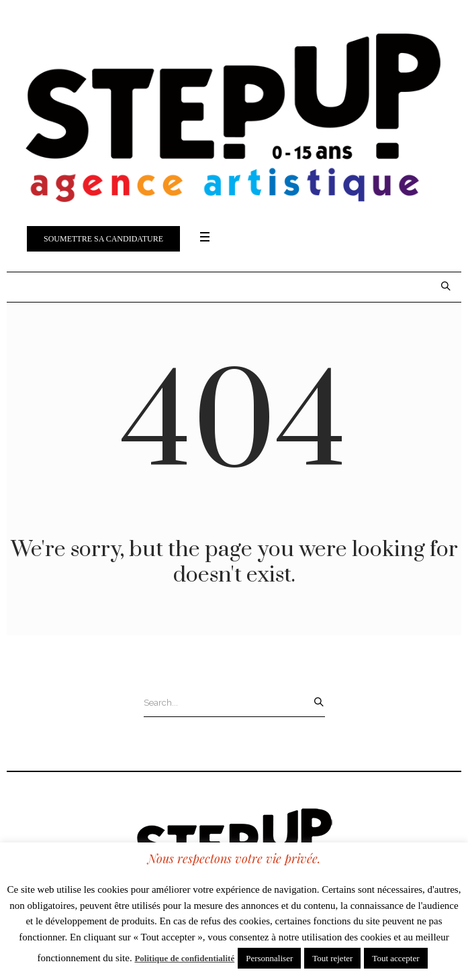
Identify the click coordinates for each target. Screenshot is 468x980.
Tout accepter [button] (395, 958)
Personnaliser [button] (269, 958)
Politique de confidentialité (184, 958)
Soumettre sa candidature (103, 239)
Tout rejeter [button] (332, 958)
